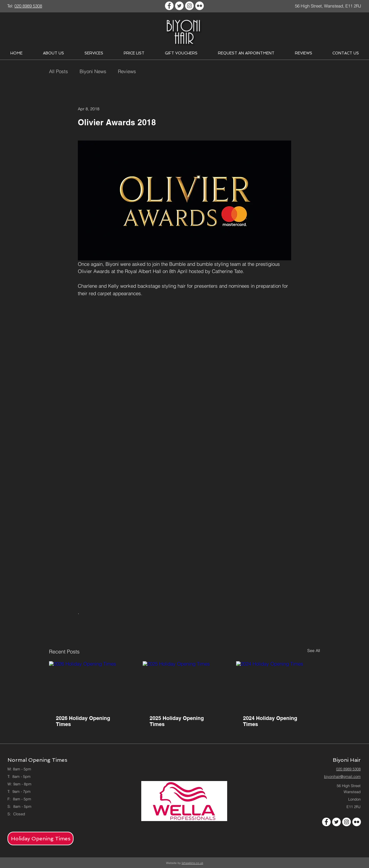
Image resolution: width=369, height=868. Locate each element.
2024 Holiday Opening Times (270, 721)
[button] (53, 53)
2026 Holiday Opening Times (83, 721)
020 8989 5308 (348, 769)
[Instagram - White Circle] (189, 6)
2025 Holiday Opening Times (177, 721)
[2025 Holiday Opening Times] (185, 685)
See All (314, 651)
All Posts (59, 71)
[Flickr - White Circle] (199, 6)
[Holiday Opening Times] (41, 838)
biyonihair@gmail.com (342, 776)
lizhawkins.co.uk (192, 863)
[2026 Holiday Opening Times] (91, 685)
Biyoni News (93, 71)
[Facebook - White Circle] (169, 6)
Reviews (127, 71)
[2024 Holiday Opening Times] (278, 685)
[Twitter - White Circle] (179, 6)
